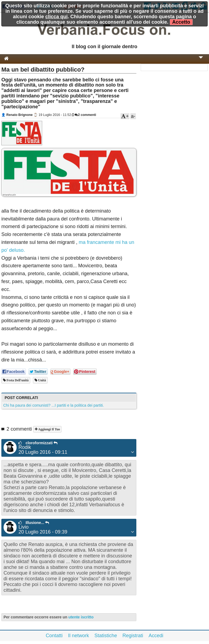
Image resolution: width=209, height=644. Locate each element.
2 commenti (85, 115)
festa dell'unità (17, 380)
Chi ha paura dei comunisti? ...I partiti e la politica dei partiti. (54, 405)
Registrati (133, 636)
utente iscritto (81, 617)
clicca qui (56, 17)
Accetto (181, 22)
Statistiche (106, 636)
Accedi (156, 636)
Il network (79, 636)
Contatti (54, 636)
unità (42, 380)
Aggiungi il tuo (49, 429)
